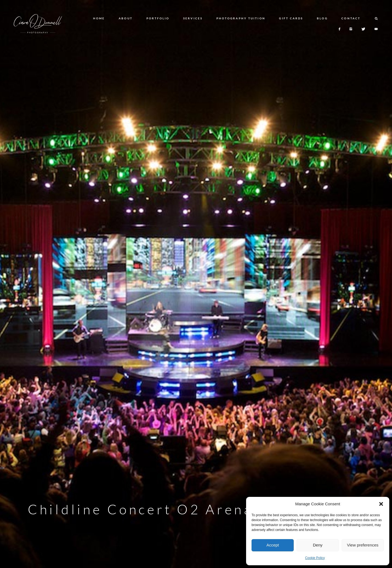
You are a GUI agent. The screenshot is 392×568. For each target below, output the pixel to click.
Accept (273, 545)
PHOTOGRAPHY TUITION (241, 18)
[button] (381, 504)
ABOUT (126, 18)
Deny (318, 545)
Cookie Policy (315, 558)
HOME (99, 18)
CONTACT (351, 18)
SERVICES (193, 18)
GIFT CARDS (291, 18)
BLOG (322, 18)
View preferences (363, 545)
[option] (196, 284)
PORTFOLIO (158, 18)
